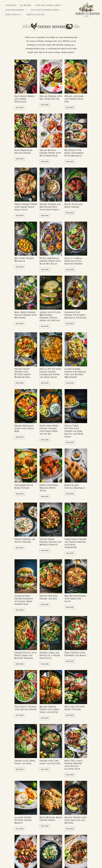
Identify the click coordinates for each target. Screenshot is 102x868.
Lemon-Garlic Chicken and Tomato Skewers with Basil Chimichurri (76, 543)
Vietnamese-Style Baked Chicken (24, 486)
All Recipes (26, 5)
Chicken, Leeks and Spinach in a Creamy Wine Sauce (50, 655)
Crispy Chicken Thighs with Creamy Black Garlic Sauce (26, 207)
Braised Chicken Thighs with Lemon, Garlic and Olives (49, 709)
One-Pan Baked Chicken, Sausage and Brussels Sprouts (50, 542)
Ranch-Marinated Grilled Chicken (23, 151)
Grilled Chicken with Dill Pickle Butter (51, 97)
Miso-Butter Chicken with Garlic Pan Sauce (75, 599)
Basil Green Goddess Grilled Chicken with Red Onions (26, 315)
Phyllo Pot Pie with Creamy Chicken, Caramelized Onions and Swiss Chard (50, 373)
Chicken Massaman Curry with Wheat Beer (24, 428)
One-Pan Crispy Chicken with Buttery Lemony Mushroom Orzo (23, 373)
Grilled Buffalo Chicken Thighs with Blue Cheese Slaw (50, 153)
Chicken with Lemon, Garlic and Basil (25, 762)
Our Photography (17, 10)
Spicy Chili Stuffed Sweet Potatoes (75, 708)
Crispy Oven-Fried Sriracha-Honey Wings (49, 488)
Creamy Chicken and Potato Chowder (25, 540)
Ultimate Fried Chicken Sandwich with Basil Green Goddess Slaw (24, 600)
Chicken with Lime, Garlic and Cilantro (50, 762)
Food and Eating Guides (50, 5)
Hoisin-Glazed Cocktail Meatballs (75, 486)
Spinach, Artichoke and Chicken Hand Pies (74, 99)
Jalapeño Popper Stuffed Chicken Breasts (23, 820)
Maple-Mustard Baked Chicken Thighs (51, 819)
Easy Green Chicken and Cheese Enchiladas (25, 99)
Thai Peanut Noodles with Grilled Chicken (26, 708)
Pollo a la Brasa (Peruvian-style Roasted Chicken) (73, 261)
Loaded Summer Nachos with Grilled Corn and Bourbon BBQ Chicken (75, 373)
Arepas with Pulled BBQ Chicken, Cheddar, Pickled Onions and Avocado (50, 316)
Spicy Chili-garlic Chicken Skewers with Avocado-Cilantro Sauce (74, 765)
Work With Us (15, 15)
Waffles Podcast (36, 15)
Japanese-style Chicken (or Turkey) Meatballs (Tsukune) (75, 315)
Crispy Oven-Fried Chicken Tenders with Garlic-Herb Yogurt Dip (49, 430)
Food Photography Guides (47, 10)
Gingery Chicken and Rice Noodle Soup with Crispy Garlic (50, 207)
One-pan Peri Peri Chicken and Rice (49, 597)
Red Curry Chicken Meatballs (24, 259)
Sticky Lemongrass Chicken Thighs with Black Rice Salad (50, 261)
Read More (20, 108)
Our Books (11, 5)
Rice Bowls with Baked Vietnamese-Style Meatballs (74, 153)
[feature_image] (26, 76)
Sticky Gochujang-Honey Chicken (74, 205)
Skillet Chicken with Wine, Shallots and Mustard (76, 820)
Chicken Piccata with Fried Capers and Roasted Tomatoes (25, 655)
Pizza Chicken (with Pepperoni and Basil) (75, 654)
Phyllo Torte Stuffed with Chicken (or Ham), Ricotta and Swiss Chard (74, 431)
